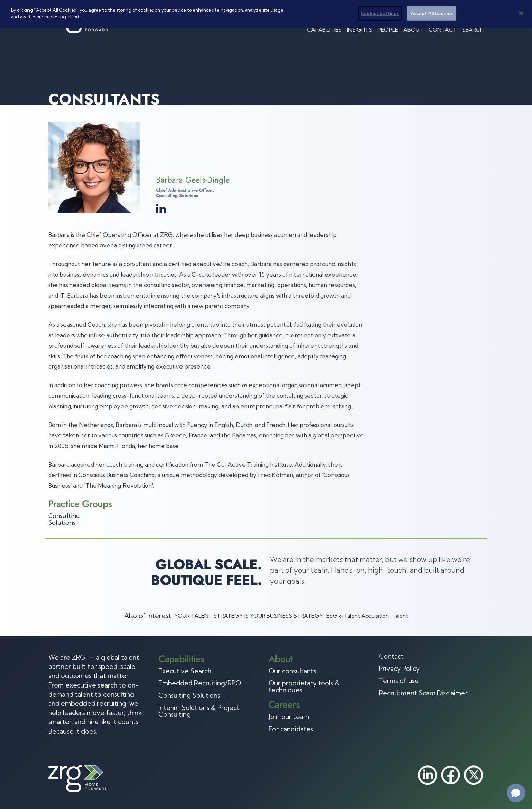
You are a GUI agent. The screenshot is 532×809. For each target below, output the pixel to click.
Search (473, 30)
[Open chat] (516, 793)
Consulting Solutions (64, 519)
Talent (400, 616)
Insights (360, 30)
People (388, 30)
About (413, 30)
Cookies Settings (380, 13)
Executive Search (185, 671)
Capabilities (324, 30)
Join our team (289, 717)
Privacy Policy (399, 669)
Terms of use (399, 681)
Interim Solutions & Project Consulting (199, 711)
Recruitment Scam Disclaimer (423, 693)
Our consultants (292, 671)
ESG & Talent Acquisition (358, 616)
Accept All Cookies (432, 13)
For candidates (291, 729)
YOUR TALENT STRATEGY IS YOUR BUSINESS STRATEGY (249, 616)
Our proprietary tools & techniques (304, 686)
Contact (443, 30)
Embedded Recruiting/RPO (200, 683)
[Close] (521, 13)
